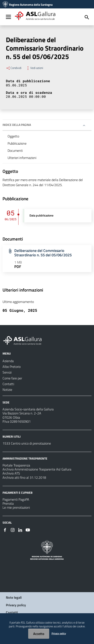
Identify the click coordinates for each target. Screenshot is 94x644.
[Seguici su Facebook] (5, 530)
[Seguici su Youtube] (28, 530)
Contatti (12, 612)
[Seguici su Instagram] (13, 530)
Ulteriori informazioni (22, 158)
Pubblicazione (17, 143)
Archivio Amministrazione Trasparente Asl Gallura (37, 469)
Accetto (39, 634)
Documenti (15, 151)
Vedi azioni (34, 68)
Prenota (8, 503)
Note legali (14, 597)
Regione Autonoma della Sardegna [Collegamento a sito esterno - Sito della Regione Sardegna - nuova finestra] (31, 5)
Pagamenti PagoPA (16, 499)
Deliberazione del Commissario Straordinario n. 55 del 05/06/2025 (43, 253)
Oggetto (13, 136)
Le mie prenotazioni (16, 507)
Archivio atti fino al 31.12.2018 (24, 477)
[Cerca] (87, 17)
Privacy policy (16, 605)
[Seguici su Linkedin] (20, 530)
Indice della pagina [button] (17, 125)
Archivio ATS (11, 473)
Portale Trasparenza (16, 465)
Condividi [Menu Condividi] (14, 68)
